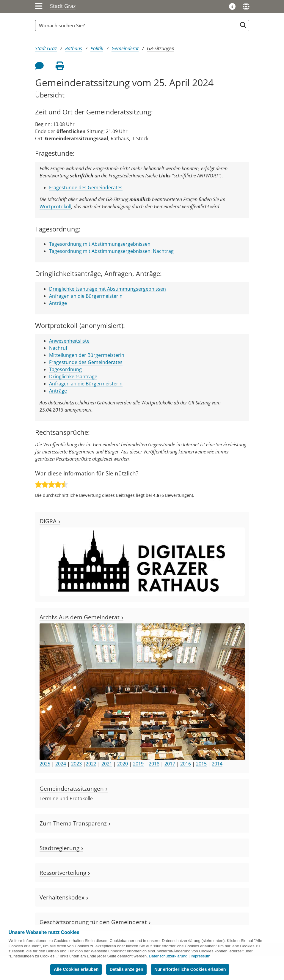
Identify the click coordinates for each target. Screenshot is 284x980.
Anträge (58, 303)
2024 (61, 764)
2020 (123, 764)
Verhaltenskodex (64, 897)
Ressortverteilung (65, 873)
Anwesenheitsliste (69, 341)
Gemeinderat (125, 48)
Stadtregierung (61, 848)
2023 (76, 764)
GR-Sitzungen (161, 48)
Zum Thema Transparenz (75, 823)
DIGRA (50, 521)
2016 (186, 764)
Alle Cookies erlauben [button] (76, 969)
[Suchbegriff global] (138, 26)
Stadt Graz (63, 6)
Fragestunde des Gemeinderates (86, 188)
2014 (217, 764)
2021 (107, 764)
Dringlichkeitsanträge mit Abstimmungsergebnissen (108, 289)
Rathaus (74, 48)
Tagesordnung (65, 369)
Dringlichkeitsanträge (73, 376)
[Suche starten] (243, 25)
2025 (45, 764)
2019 (138, 764)
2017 (170, 764)
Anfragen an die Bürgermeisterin (86, 296)
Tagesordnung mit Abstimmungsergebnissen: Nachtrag (111, 251)
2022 (91, 764)
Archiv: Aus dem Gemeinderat (81, 617)
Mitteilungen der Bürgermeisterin (87, 355)
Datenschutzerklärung (168, 956)
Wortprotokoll (55, 207)
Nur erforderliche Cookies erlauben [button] (190, 969)
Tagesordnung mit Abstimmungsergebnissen (100, 244)
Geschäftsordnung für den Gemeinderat (95, 922)
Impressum (200, 956)
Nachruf (58, 348)
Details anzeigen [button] (127, 969)
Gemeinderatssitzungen (74, 788)
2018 (154, 764)
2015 (201, 764)
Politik (97, 48)
